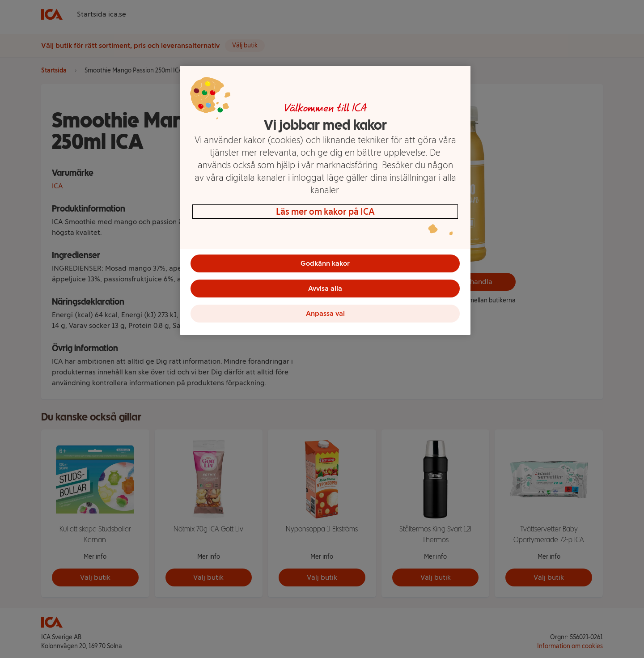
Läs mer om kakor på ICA (325, 212)
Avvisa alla (325, 288)
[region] (325, 200)
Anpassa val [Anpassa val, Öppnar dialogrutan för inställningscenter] (325, 313)
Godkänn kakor (325, 263)
